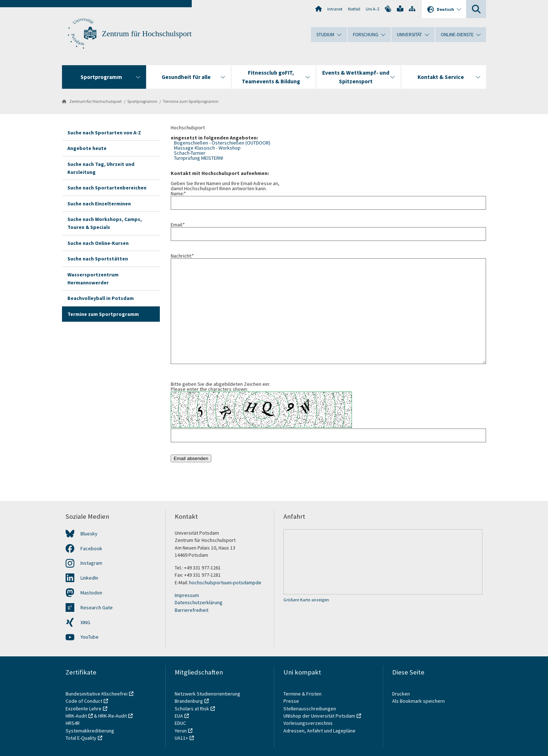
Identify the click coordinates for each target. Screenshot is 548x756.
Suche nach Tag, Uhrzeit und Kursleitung (101, 168)
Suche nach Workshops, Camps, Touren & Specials (105, 223)
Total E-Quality (81, 738)
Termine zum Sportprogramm (191, 101)
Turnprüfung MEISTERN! (199, 158)
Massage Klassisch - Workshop (207, 148)
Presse (292, 701)
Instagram (91, 563)
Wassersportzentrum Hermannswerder (93, 279)
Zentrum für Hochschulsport (147, 34)
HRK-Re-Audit (113, 716)
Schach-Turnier (190, 153)
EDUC (180, 723)
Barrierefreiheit (192, 610)
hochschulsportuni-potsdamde (225, 582)
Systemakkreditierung (90, 731)
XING (85, 622)
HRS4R (73, 723)
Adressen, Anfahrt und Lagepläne (319, 731)
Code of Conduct (84, 701)
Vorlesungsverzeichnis (309, 723)
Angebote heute (87, 148)
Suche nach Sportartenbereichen (107, 188)
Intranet (335, 9)
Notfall (354, 9)
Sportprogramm (142, 101)
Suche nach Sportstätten (98, 259)
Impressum (187, 595)
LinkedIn (89, 578)
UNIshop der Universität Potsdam (319, 716)
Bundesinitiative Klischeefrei (97, 694)
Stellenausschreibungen (310, 709)
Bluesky (89, 534)
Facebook (91, 548)
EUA (179, 716)
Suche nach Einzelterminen (99, 204)
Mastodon (91, 593)
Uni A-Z (373, 9)
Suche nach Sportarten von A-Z (104, 133)
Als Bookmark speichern (418, 701)
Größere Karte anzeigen (306, 600)
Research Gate (97, 607)
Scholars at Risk (192, 709)
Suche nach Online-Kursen (98, 243)
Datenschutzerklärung (199, 602)
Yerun (181, 731)
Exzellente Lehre (84, 709)
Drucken (401, 694)
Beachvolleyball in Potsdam (101, 298)
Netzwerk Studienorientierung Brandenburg (207, 697)
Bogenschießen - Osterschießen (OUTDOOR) (222, 143)
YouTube (90, 637)
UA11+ (181, 738)
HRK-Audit (76, 716)
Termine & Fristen (303, 694)
